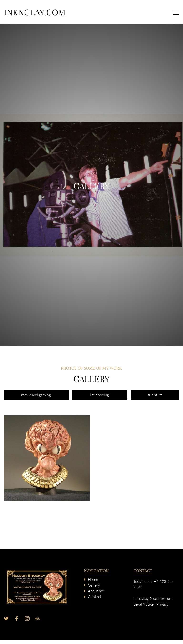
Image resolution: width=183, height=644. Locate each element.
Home (93, 579)
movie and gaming (36, 395)
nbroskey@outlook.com (153, 598)
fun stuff (155, 395)
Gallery (94, 585)
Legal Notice (144, 604)
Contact (95, 597)
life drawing (100, 395)
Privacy (162, 604)
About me (96, 591)
